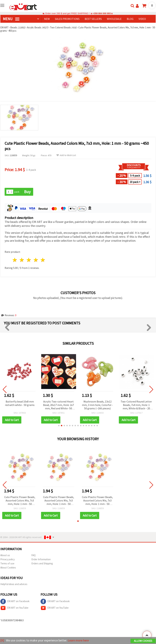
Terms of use (7, 563)
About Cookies (8, 568)
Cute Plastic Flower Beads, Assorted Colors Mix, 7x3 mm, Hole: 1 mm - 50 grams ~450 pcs (20, 501)
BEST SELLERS (93, 19)
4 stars (36, 260)
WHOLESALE (114, 19)
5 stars (43, 260)
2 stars (22, 260)
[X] (2, 640)
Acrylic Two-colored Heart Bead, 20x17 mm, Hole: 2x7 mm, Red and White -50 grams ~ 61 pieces (58, 405)
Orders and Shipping (42, 563)
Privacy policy (8, 559)
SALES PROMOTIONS (67, 19)
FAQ (33, 555)
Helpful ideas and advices (14, 584)
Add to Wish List (66, 155)
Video (142, 19)
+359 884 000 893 (102, 13)
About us (5, 555)
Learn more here (78, 640)
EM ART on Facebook (15, 601)
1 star (15, 260)
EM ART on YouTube (14, 608)
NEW (47, 19)
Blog (130, 19)
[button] (59, 426)
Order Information (41, 559)
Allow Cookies (143, 641)
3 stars (29, 260)
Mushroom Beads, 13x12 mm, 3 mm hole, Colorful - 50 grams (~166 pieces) (97, 405)
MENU (11, 19)
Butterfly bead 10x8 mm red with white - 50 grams (20, 403)
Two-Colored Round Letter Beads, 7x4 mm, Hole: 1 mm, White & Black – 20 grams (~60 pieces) (136, 405)
